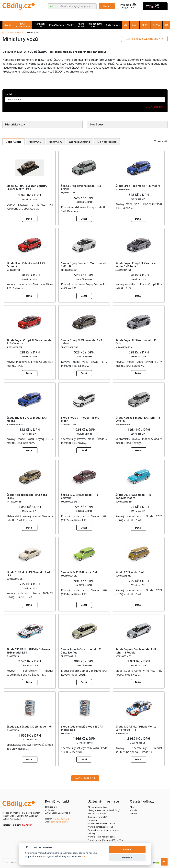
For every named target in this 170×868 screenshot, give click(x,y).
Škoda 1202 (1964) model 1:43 (80, 572)
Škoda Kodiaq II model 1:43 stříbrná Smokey (138, 419)
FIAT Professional (23, 25)
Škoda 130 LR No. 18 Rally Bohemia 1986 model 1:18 (28, 651)
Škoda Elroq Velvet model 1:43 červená (26, 265)
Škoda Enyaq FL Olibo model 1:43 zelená (82, 342)
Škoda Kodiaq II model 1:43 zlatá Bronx (27, 496)
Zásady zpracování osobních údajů (104, 810)
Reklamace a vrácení (97, 814)
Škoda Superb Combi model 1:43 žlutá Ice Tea (81, 651)
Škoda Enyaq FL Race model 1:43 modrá (27, 419)
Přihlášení (128, 5)
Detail (30, 219)
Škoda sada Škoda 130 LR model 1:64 (29, 727)
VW (125, 25)
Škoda (8, 25)
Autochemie (113, 25)
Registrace (128, 8)
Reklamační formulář (97, 817)
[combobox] (85, 100)
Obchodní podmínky (97, 807)
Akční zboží (81, 25)
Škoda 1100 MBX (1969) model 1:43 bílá (28, 574)
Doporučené (14, 142)
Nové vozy (97, 124)
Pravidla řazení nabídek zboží (101, 837)
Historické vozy (15, 124)
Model (8, 95)
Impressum (93, 820)
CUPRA (156, 25)
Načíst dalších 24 (85, 778)
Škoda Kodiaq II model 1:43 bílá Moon (80, 419)
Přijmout (127, 849)
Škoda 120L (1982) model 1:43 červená (80, 496)
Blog (132, 807)
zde (83, 856)
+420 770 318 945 (61, 819)
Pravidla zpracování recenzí (100, 827)
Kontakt (133, 810)
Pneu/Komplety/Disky (62, 25)
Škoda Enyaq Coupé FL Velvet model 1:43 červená (29, 342)
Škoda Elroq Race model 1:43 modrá (138, 186)
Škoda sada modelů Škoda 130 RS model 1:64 (82, 728)
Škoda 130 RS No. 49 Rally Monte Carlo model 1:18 (136, 728)
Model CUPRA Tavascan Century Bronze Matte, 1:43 (27, 187)
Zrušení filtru (157, 107)
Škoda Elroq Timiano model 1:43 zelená (81, 187)
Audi (135, 25)
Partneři (134, 814)
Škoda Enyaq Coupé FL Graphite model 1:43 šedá (136, 265)
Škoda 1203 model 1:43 (130, 572)
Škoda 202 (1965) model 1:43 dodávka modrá (133, 496)
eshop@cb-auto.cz (60, 822)
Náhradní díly (40, 25)
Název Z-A (56, 142)
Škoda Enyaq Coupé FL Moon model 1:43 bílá (83, 265)
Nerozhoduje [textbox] (15, 99)
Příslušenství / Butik (95, 25)
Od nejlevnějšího (80, 142)
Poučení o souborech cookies (101, 824)
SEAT (145, 25)
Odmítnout (127, 858)
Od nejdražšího (108, 142)
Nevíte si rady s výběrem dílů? (143, 39)
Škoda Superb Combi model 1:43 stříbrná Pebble (136, 651)
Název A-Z (35, 142)
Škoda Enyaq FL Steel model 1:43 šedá (136, 342)
